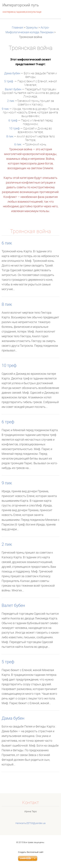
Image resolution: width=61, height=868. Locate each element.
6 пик (18, 144)
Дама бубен (12, 73)
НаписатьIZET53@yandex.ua (30, 823)
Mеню (52, 7)
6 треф (13, 120)
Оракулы (32, 28)
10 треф (14, 128)
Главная (18, 28)
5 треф (9, 81)
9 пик (5, 109)
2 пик (11, 101)
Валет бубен (13, 89)
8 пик (10, 136)
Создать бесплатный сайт (31, 852)
